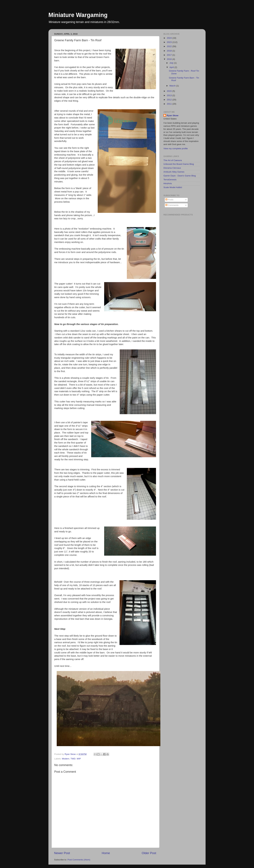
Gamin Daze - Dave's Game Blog (180, 176)
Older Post (149, 853)
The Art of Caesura (173, 160)
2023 (170, 42)
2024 (170, 38)
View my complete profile (176, 148)
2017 (170, 55)
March (173, 86)
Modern (66, 759)
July (172, 63)
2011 (170, 104)
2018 (170, 51)
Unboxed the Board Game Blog (179, 164)
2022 (170, 46)
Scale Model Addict (173, 187)
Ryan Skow (173, 115)
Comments (172, 205)
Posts (169, 200)
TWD (73, 759)
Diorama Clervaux (172, 168)
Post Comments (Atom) (79, 860)
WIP (79, 759)
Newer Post (62, 853)
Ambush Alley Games (174, 172)
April (172, 67)
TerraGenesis (170, 180)
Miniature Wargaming (78, 15)
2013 (170, 95)
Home (106, 853)
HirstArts (168, 183)
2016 (170, 59)
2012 (170, 100)
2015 (170, 91)
